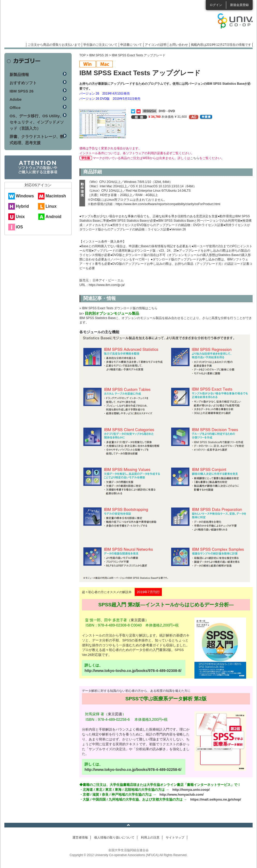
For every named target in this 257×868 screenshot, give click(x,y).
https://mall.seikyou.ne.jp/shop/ (216, 799)
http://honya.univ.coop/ (191, 790)
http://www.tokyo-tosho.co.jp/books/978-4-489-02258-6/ (133, 770)
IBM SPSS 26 (99, 55)
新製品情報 (19, 75)
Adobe (16, 99)
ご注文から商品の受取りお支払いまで (54, 45)
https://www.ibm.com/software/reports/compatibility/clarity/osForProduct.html (168, 204)
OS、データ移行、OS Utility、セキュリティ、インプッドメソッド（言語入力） (37, 122)
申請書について (131, 45)
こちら (195, 158)
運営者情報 (80, 838)
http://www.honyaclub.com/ (182, 795)
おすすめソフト (23, 83)
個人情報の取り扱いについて (114, 838)
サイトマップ (175, 838)
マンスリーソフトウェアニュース (59, 23)
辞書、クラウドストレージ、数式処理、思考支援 (37, 140)
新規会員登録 (239, 5)
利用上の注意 (150, 838)
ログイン (216, 5)
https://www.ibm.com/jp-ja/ (107, 285)
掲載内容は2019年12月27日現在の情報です (221, 45)
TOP (82, 55)
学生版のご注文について (100, 45)
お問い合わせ (179, 45)
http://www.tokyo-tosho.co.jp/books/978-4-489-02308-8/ (133, 671)
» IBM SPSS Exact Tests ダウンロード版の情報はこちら (119, 308)
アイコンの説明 (156, 45)
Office (15, 108)
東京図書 (138, 620)
